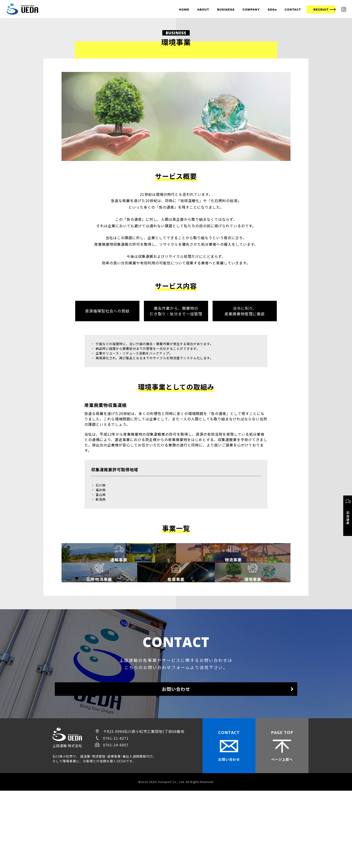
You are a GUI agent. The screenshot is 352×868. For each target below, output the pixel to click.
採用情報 (348, 511)
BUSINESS (226, 9)
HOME (184, 9)
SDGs (272, 9)
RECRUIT (321, 9)
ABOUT (203, 9)
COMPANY (251, 9)
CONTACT (293, 9)
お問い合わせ (176, 764)
